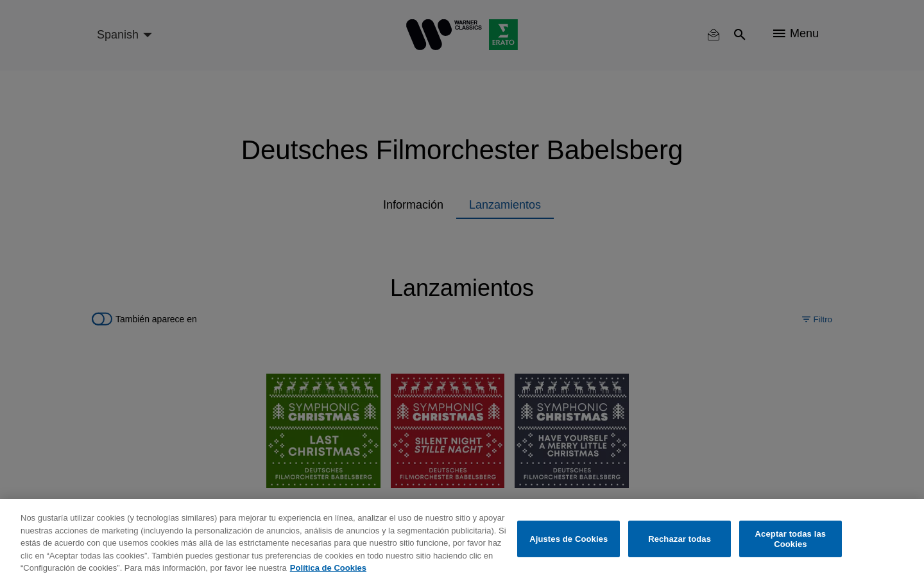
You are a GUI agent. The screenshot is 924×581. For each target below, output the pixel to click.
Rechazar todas (680, 539)
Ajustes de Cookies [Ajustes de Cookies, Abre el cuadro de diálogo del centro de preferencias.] (569, 539)
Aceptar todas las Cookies (791, 539)
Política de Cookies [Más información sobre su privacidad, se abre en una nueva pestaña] (328, 568)
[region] (462, 540)
